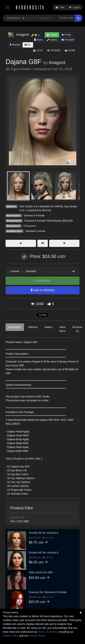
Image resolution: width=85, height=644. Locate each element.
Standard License (35, 231)
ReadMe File (18, 517)
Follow (52, 35)
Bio (28, 45)
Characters (30, 226)
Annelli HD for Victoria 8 (44, 533)
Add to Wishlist (42, 290)
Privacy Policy (37, 636)
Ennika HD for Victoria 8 (44, 552)
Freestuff (68, 40)
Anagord (57, 63)
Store (38, 40)
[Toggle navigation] (7, 7)
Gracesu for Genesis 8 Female (48, 592)
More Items (62, 329)
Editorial (33, 327)
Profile (66, 35)
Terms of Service (48, 632)
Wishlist (15, 45)
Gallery (52, 40)
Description (15, 327)
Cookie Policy (11, 636)
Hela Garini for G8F (41, 572)
